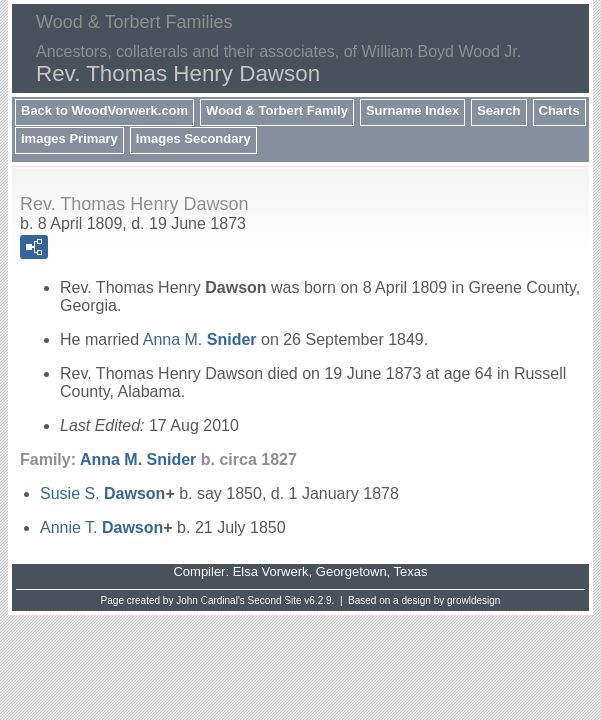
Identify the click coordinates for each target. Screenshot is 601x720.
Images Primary (69, 138)
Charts (559, 110)
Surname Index (412, 110)
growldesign (473, 600)
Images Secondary (193, 138)
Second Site (275, 600)
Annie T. (101, 527)
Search (498, 110)
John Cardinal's (210, 600)
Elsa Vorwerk (271, 571)
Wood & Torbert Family (277, 110)
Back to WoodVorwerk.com (104, 110)
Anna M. (200, 339)
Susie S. (102, 493)
